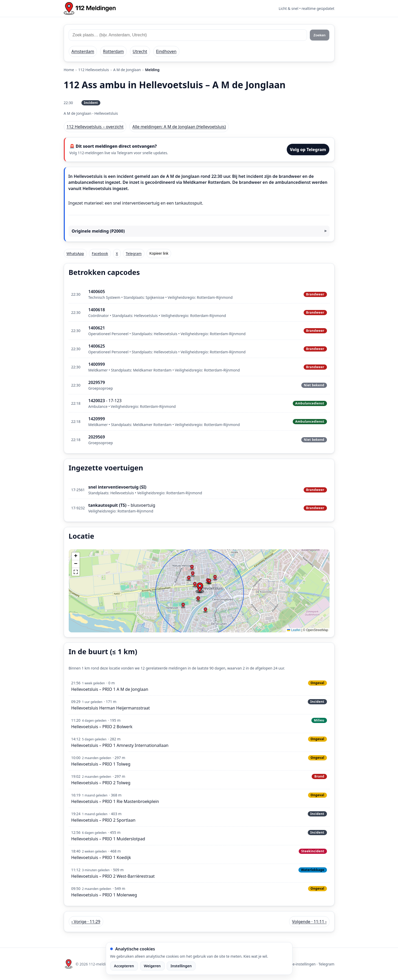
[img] (199, 591)
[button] (200, 590)
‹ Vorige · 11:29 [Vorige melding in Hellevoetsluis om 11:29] (86, 922)
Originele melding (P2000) (98, 231)
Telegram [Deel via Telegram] (134, 254)
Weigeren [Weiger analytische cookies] (152, 966)
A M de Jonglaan (127, 70)
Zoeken (320, 35)
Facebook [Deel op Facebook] (100, 254)
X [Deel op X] (117, 254)
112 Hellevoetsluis (94, 70)
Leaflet (294, 630)
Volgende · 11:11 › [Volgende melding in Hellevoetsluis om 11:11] (309, 922)
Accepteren (124, 966)
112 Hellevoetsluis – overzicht (95, 127)
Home (69, 70)
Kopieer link (159, 253)
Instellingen (181, 966)
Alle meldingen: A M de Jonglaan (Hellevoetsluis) (179, 127)
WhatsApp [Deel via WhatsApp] (75, 254)
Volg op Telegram (308, 150)
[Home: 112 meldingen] (90, 8)
